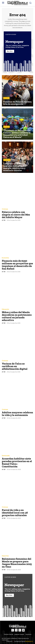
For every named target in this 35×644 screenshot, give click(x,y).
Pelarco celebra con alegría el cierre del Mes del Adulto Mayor (16, 215)
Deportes (7, 127)
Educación (7, 160)
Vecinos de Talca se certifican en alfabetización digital (15, 366)
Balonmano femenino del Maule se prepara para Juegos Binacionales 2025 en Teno (17, 563)
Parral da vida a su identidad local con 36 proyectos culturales (15, 513)
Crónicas (6, 98)
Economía (5, 258)
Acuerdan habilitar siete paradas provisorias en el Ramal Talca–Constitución (17, 463)
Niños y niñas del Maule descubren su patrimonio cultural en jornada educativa (17, 316)
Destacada (6, 456)
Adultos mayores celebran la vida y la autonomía (17, 414)
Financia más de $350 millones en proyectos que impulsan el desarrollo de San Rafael (17, 265)
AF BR (4, 220)
